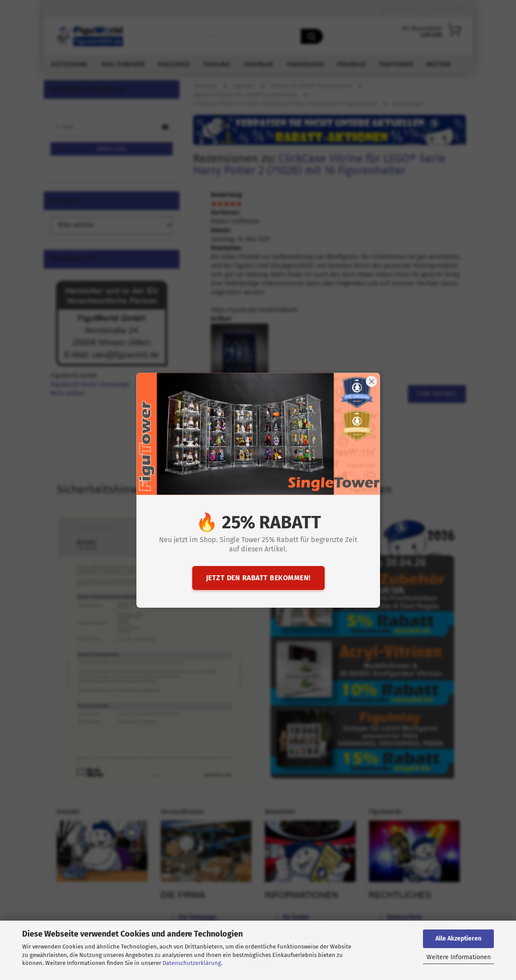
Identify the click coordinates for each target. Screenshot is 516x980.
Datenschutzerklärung (192, 963)
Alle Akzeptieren (458, 939)
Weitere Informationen (459, 957)
